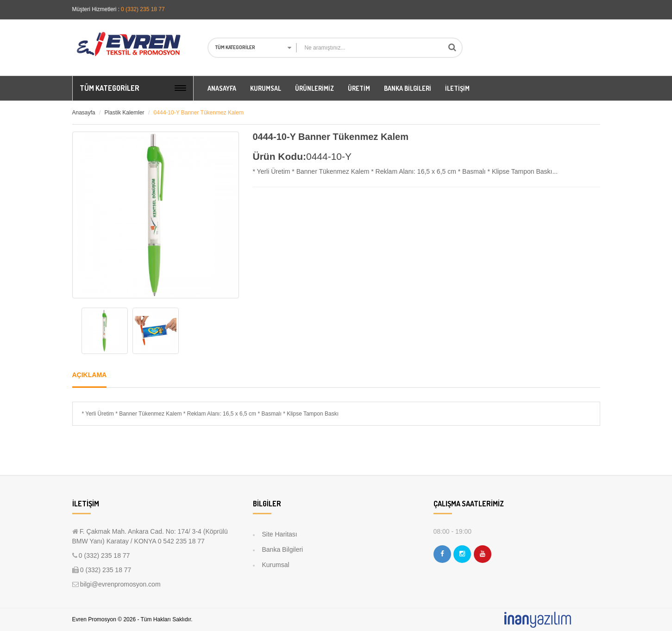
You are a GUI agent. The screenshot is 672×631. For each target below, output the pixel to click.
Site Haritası (280, 534)
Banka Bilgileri (283, 549)
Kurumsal (276, 565)
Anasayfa (84, 113)
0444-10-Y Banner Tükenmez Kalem (199, 113)
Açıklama (90, 375)
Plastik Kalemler (125, 113)
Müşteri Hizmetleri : (96, 9)
